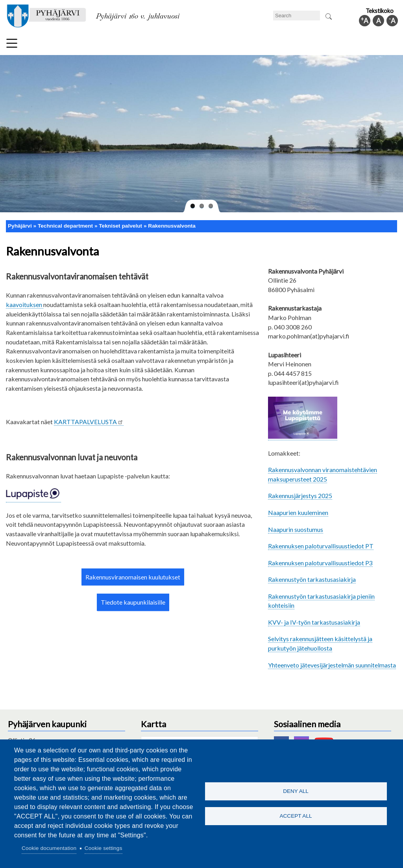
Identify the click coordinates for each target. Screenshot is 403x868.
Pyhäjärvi (20, 226)
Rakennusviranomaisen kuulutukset (133, 577)
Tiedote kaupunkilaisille (133, 602)
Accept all (296, 816)
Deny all (296, 791)
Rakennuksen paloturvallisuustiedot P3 (320, 563)
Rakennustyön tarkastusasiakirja (312, 579)
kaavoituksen (25, 304)
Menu (12, 43)
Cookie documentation (49, 848)
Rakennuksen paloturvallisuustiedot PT (321, 546)
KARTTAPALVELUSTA (89, 422)
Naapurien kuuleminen (298, 512)
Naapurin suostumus (296, 529)
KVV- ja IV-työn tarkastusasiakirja (314, 622)
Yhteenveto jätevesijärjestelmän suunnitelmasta (332, 665)
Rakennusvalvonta (172, 226)
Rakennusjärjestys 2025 (300, 496)
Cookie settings (104, 848)
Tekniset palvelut (120, 226)
